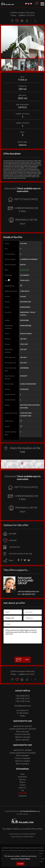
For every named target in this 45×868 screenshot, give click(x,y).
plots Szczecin (32, 850)
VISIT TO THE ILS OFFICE (23, 199)
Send (23, 660)
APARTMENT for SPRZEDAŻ (22, 726)
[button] (42, 28)
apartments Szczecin (32, 848)
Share (11, 560)
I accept (20, 864)
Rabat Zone (23, 793)
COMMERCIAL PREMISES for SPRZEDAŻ (23, 729)
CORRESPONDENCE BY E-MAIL (23, 210)
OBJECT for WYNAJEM (22, 761)
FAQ (23, 790)
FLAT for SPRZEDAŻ (23, 731)
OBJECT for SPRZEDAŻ (23, 737)
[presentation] (23, 650)
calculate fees (12, 547)
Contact (22, 785)
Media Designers (29, 837)
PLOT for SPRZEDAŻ (22, 740)
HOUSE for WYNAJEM (23, 758)
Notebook (22, 796)
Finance (22, 782)
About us (22, 779)
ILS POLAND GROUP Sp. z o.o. (30, 811)
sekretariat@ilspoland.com (28, 591)
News (22, 774)
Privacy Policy (37, 829)
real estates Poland (7, 848)
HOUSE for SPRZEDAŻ (22, 734)
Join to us (22, 788)
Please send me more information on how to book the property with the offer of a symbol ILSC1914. (23, 636)
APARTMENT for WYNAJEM (23, 750)
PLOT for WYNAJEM (23, 764)
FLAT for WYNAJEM (22, 755)
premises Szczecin (12, 850)
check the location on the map (18, 554)
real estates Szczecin (20, 848)
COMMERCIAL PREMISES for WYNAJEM (22, 753)
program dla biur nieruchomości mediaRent (22, 834)
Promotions (22, 777)
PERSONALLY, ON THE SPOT (23, 221)
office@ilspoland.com (22, 706)
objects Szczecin (23, 850)
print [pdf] (10, 534)
